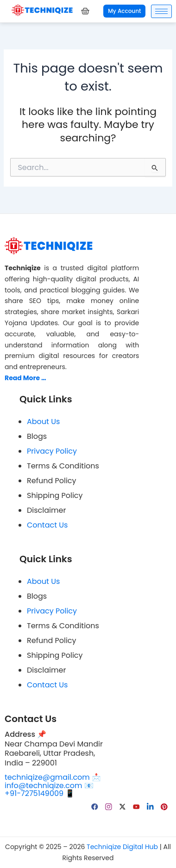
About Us (43, 422)
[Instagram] (109, 807)
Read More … (25, 378)
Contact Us (47, 525)
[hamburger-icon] (161, 11)
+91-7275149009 (40, 793)
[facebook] (95, 807)
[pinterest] (164, 807)
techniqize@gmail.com (53, 777)
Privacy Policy (52, 451)
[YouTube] (137, 807)
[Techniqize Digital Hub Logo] (42, 10)
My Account (124, 11)
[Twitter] (123, 807)
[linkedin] (151, 807)
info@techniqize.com (49, 786)
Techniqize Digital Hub (122, 847)
